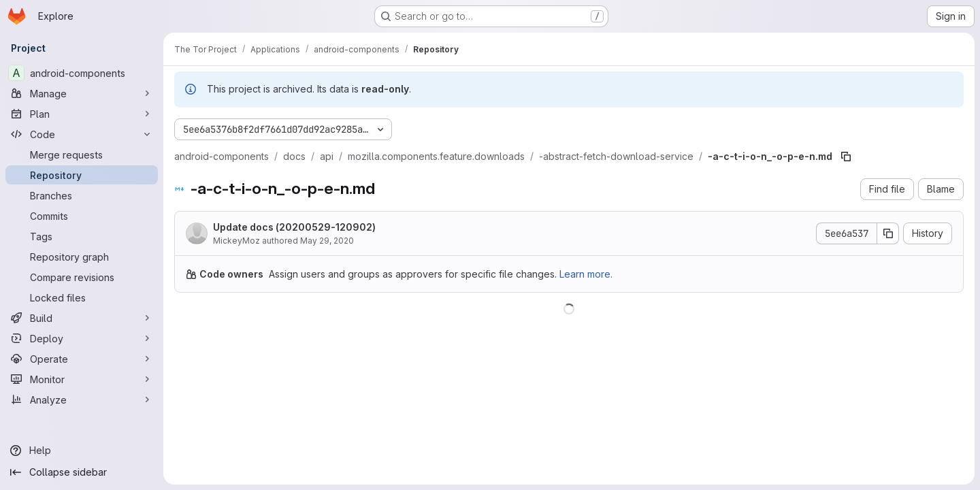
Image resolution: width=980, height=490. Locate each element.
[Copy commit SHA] (888, 233)
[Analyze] (82, 399)
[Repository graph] (82, 257)
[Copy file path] (846, 157)
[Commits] (82, 216)
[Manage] (82, 93)
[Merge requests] (82, 154)
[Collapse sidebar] (82, 472)
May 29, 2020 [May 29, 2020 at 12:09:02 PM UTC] (327, 241)
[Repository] (82, 175)
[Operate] (82, 359)
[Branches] (82, 195)
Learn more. (586, 274)
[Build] (82, 318)
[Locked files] (82, 297)
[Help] (82, 451)
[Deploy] (82, 338)
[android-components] (82, 73)
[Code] (82, 134)
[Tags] (82, 236)
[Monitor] (82, 379)
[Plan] (82, 114)
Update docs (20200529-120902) (294, 227)
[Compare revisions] (82, 277)
